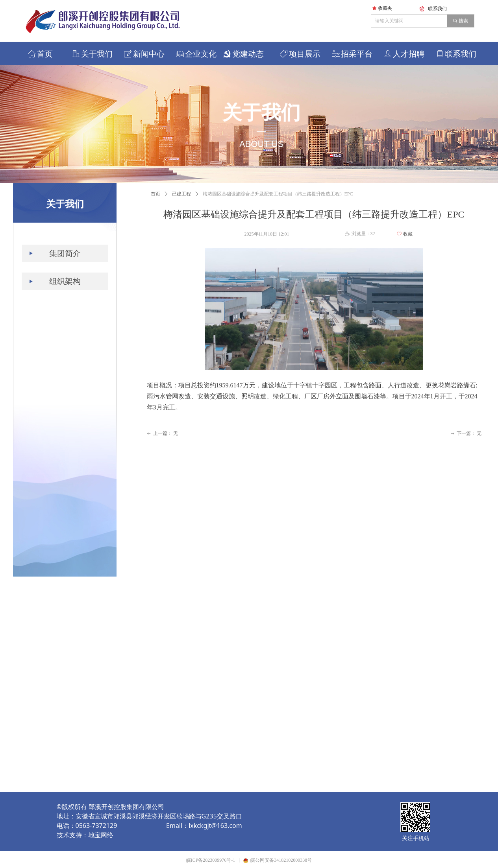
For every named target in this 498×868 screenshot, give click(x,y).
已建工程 (181, 194)
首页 (156, 194)
